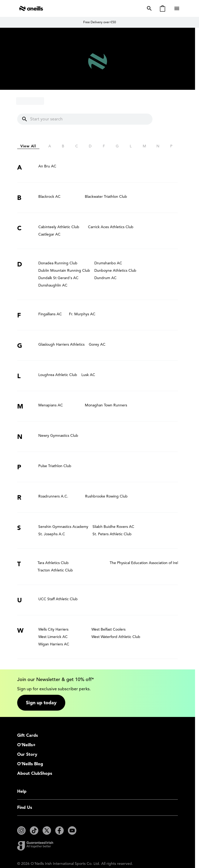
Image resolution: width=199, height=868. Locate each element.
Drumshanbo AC (108, 263)
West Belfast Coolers (108, 629)
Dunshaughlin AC (53, 285)
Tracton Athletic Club (55, 570)
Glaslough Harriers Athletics (61, 344)
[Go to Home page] (31, 8)
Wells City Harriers (53, 629)
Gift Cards (27, 735)
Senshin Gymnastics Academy (63, 527)
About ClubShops (35, 773)
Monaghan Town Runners (106, 405)
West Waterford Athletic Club (116, 637)
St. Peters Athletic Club (112, 534)
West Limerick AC (53, 637)
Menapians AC (51, 405)
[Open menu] (177, 8)
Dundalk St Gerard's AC (58, 278)
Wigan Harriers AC (54, 644)
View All (28, 146)
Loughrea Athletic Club (58, 375)
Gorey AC (97, 344)
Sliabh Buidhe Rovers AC (113, 527)
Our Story (27, 754)
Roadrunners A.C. (53, 496)
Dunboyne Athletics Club (115, 271)
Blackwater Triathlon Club (106, 197)
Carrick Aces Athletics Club (111, 227)
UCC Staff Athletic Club (58, 599)
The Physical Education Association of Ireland (147, 563)
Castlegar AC (49, 234)
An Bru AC (47, 166)
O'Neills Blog (30, 764)
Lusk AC (88, 375)
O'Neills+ (26, 745)
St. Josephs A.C (52, 534)
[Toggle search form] (148, 8)
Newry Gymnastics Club (58, 436)
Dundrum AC (105, 278)
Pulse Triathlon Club (55, 466)
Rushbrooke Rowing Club (106, 496)
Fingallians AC (50, 314)
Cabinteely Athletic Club (59, 227)
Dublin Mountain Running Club (64, 271)
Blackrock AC (49, 197)
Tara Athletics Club (53, 563)
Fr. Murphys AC (82, 314)
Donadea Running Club (58, 263)
